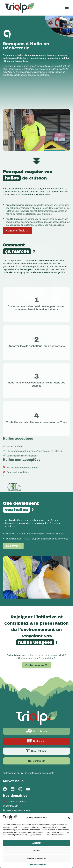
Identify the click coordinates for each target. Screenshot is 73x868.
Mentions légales (38, 864)
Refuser (36, 851)
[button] (69, 818)
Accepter (36, 843)
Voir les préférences (36, 858)
